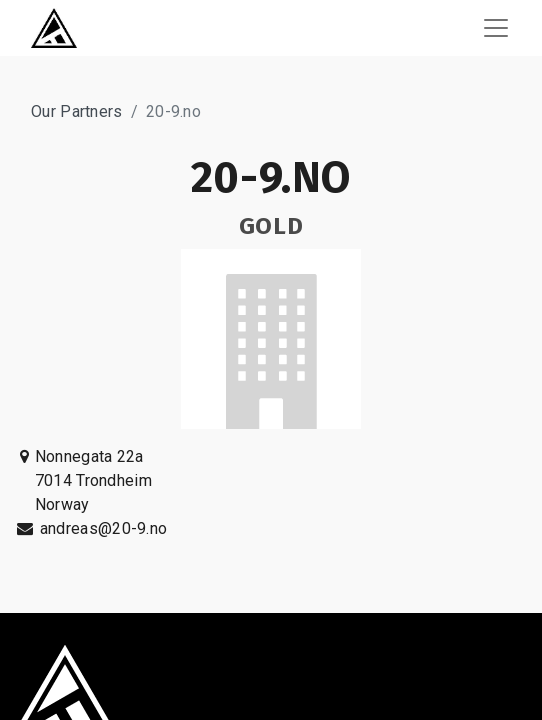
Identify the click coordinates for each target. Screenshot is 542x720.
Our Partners (77, 111)
